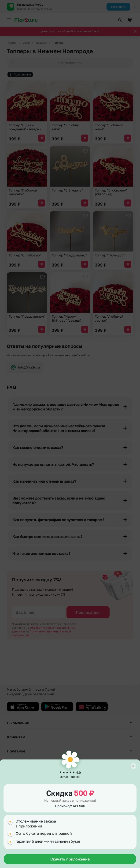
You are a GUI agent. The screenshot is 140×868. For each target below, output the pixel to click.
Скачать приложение (70, 859)
